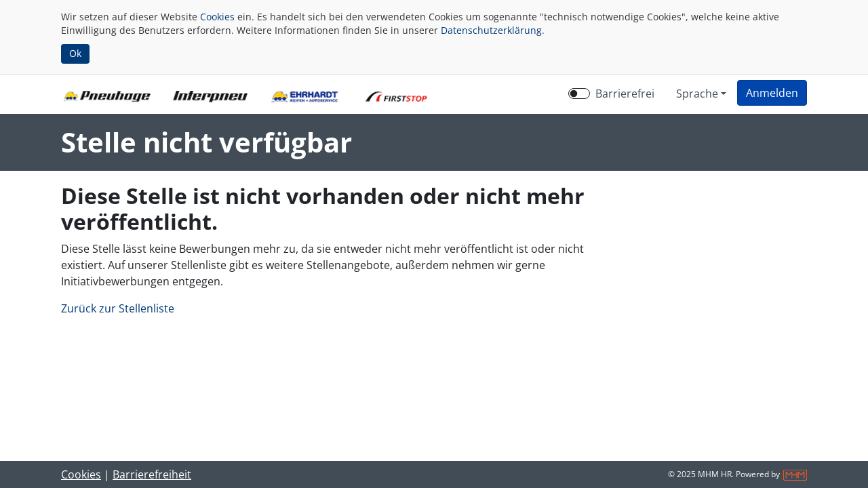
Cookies (217, 17)
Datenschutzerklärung (491, 30)
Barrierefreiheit (152, 474)
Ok (75, 53)
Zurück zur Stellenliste (118, 308)
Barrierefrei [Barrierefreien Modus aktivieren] (625, 94)
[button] (772, 93)
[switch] (579, 94)
